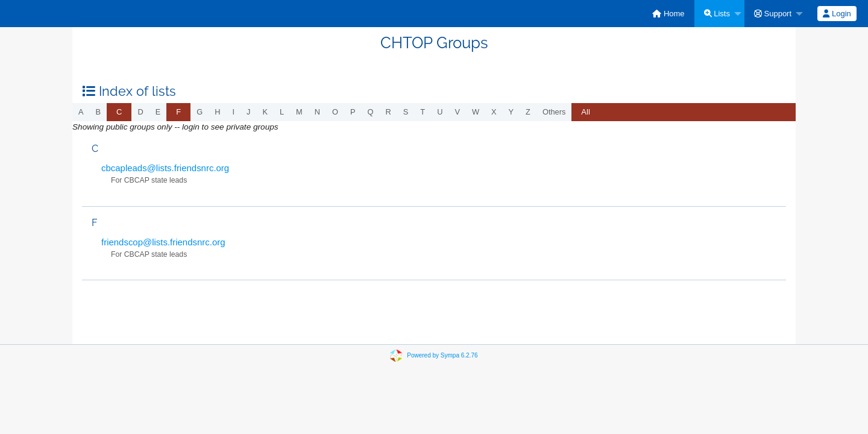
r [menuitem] (388, 112)
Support (773, 14)
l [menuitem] (282, 112)
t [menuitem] (423, 112)
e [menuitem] (158, 112)
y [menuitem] (511, 112)
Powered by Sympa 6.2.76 (442, 355)
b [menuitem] (99, 112)
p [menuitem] (353, 112)
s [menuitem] (406, 112)
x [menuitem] (494, 112)
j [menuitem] (248, 112)
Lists (717, 14)
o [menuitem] (335, 112)
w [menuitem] (476, 112)
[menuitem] (668, 14)
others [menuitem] (554, 112)
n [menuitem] (317, 112)
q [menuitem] (371, 112)
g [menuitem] (200, 112)
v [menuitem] (457, 112)
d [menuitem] (140, 112)
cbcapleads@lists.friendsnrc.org (165, 168)
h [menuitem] (217, 112)
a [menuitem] (81, 112)
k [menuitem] (265, 112)
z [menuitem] (528, 112)
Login (837, 14)
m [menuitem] (299, 112)
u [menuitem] (440, 112)
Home (668, 14)
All (585, 112)
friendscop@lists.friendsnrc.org (163, 242)
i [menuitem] (233, 112)
